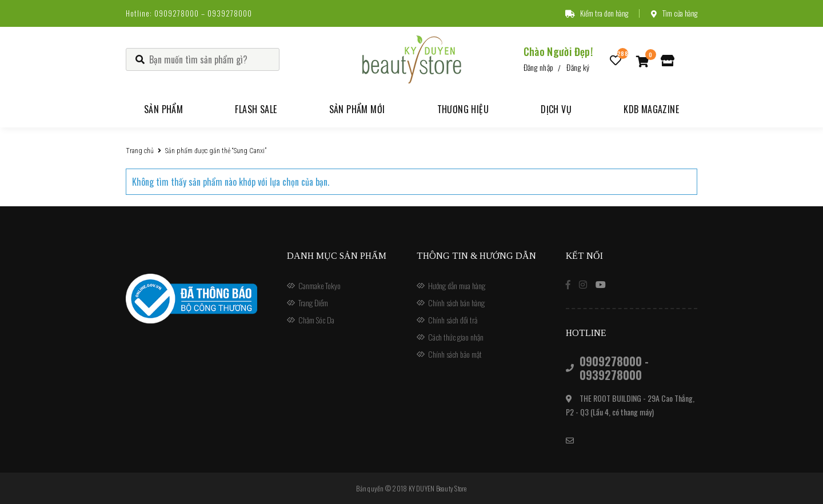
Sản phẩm (163, 109)
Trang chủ (140, 151)
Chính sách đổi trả (453, 320)
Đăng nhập (539, 67)
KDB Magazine (651, 109)
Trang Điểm (313, 303)
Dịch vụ (556, 109)
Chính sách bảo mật (455, 354)
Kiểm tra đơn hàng (597, 13)
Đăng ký (578, 67)
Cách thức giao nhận (456, 337)
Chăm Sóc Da (316, 320)
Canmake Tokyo (319, 285)
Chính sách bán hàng (456, 303)
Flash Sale (256, 109)
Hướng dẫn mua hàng (457, 285)
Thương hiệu (463, 109)
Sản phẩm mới (357, 109)
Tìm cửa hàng (674, 13)
